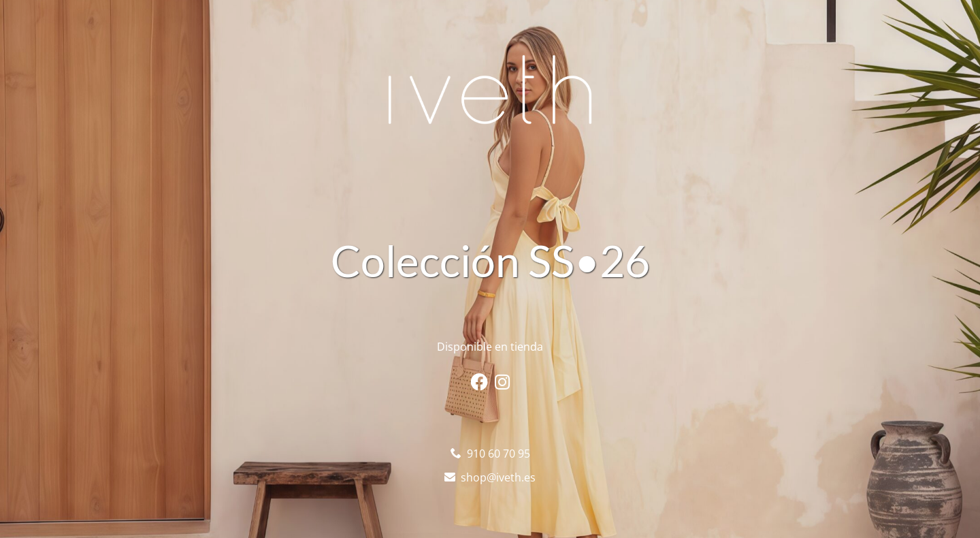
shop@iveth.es (498, 477)
